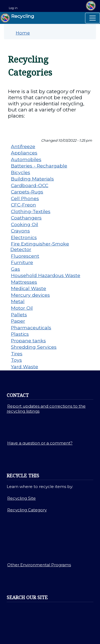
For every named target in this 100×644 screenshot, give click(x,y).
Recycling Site (21, 498)
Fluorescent (25, 256)
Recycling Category (27, 510)
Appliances (24, 153)
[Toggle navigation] (93, 18)
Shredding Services (34, 347)
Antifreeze (23, 146)
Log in (13, 8)
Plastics (20, 334)
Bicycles (21, 172)
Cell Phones (25, 198)
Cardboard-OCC (30, 185)
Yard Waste (25, 367)
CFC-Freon (23, 205)
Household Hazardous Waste (46, 275)
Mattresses (24, 282)
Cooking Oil (25, 224)
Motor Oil (22, 308)
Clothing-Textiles (31, 211)
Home (23, 33)
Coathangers (26, 218)
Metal (18, 301)
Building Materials (32, 179)
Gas (15, 269)
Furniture (22, 262)
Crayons (20, 231)
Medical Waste (29, 288)
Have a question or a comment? (40, 443)
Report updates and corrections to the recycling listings (46, 409)
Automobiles (26, 159)
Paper (18, 321)
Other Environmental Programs (39, 565)
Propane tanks (28, 341)
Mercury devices (30, 295)
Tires (17, 354)
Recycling (17, 18)
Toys (16, 360)
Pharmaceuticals (31, 328)
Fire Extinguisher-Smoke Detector (40, 247)
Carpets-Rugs (27, 192)
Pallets (19, 315)
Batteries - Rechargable (39, 166)
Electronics (24, 237)
